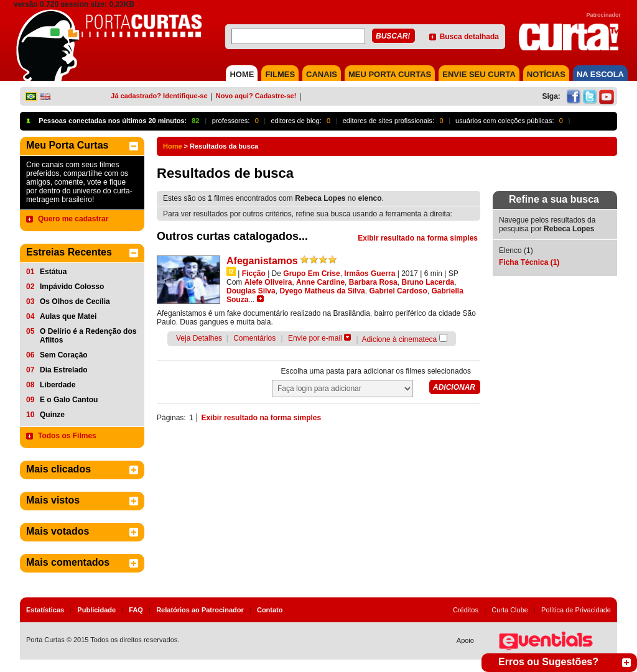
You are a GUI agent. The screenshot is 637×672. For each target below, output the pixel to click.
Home (173, 146)
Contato (270, 610)
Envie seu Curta (479, 74)
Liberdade (58, 385)
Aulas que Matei (68, 316)
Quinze (52, 415)
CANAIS (322, 74)
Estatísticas (45, 610)
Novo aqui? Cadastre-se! (256, 96)
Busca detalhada (469, 37)
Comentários (254, 338)
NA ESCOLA (600, 74)
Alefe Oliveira (268, 282)
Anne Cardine (320, 282)
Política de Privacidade (576, 610)
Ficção (254, 274)
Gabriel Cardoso (398, 291)
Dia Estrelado (64, 370)
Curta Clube (510, 610)
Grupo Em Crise (311, 274)
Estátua (53, 272)
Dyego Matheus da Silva (322, 291)
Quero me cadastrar (73, 219)
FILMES (280, 74)
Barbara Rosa (373, 282)
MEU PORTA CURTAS (390, 74)
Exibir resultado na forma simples (418, 238)
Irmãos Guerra (370, 274)
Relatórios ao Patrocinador (200, 610)
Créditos (466, 610)
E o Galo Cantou (69, 400)
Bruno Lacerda (428, 282)
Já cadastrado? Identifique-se (159, 96)
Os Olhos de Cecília (75, 301)
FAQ (136, 610)
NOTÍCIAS (546, 74)
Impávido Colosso (72, 287)
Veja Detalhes (199, 338)
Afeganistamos (262, 261)
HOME (242, 74)
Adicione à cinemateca (400, 339)
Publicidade (96, 610)
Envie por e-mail (315, 338)
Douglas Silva (251, 291)
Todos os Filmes (67, 436)
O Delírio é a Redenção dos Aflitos (88, 336)
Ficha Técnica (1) (529, 262)
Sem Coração (64, 355)
